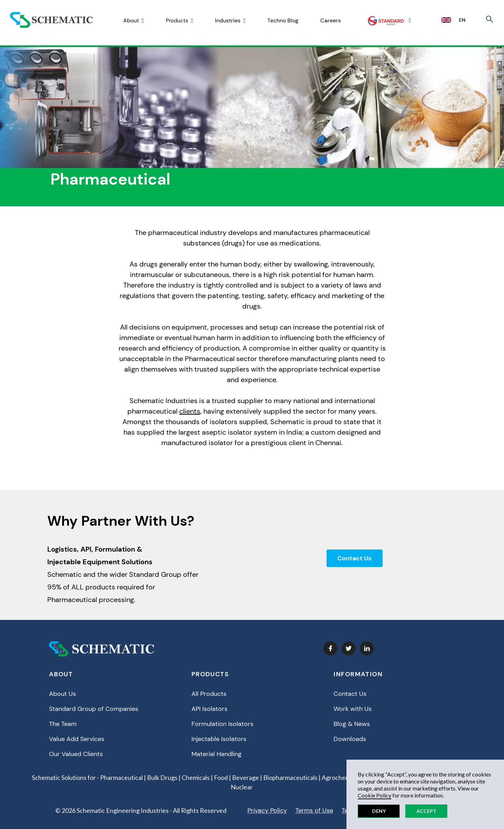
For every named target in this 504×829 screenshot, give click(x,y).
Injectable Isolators (219, 745)
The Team (63, 730)
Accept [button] (426, 811)
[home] (51, 20)
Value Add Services (77, 745)
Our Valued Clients (76, 760)
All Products (209, 700)
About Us (62, 700)
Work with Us (353, 715)
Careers (331, 20)
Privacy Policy (267, 816)
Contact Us (354, 558)
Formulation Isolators (222, 730)
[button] (134, 21)
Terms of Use (314, 816)
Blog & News (352, 730)
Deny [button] (379, 811)
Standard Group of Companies (94, 715)
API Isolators (209, 715)
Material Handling (216, 760)
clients (190, 411)
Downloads (350, 745)
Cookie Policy (374, 795)
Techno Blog (283, 20)
